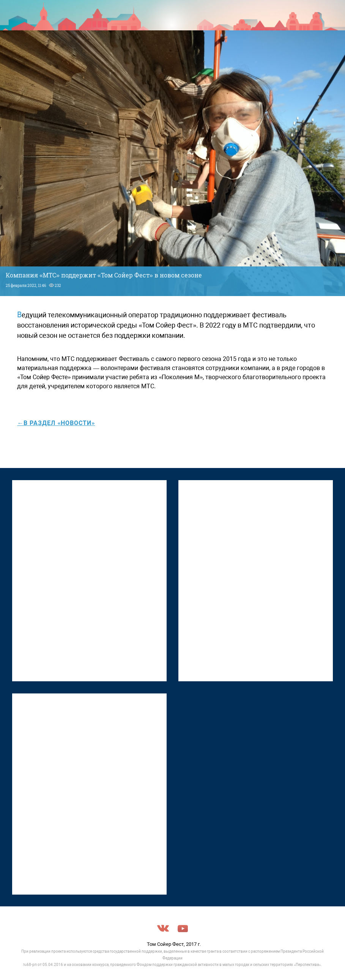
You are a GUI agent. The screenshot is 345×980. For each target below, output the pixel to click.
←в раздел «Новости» (56, 423)
